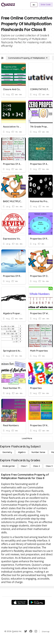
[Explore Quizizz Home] (8, 5)
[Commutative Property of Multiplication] (28, 58)
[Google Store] (37, 602)
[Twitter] (26, 631)
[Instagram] (36, 631)
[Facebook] (31, 631)
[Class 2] (36, 466)
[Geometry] (7, 452)
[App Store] (20, 602)
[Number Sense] (38, 452)
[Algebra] (22, 452)
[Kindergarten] (9, 466)
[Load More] (27, 438)
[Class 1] (24, 466)
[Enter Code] (46, 5)
